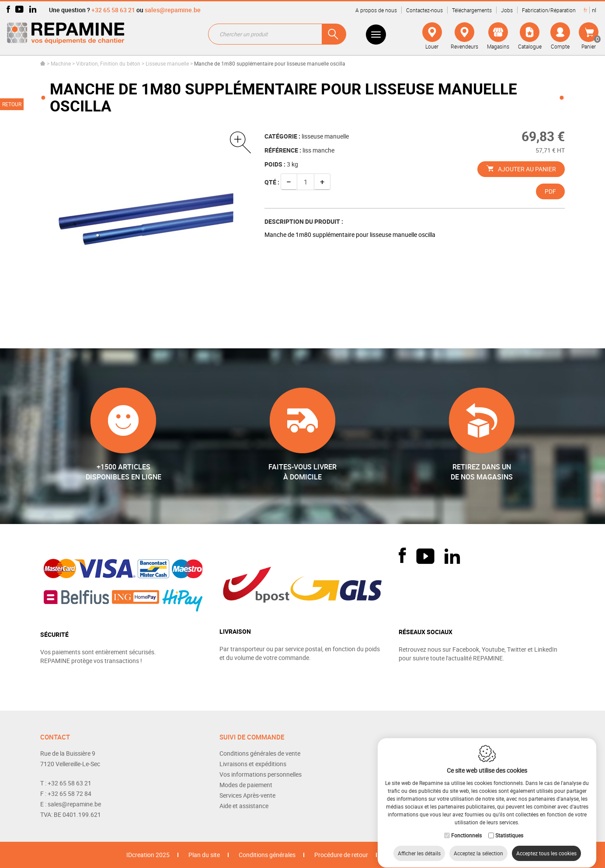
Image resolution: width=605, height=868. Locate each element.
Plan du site (204, 855)
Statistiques (509, 827)
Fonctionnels (466, 827)
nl (594, 10)
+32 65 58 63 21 (113, 10)
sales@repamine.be (173, 10)
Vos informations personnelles (261, 774)
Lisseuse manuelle (167, 63)
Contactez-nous (424, 10)
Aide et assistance (244, 806)
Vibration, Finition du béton (108, 63)
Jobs (507, 10)
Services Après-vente (247, 795)
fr (585, 10)
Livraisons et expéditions (253, 764)
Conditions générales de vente (260, 753)
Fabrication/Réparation (549, 10)
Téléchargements (472, 10)
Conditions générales (267, 855)
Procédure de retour (341, 855)
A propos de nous (376, 10)
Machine (61, 63)
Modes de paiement (246, 785)
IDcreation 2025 (148, 855)
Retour (12, 104)
